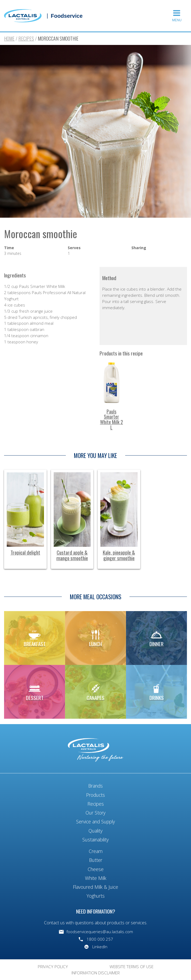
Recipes (26, 38)
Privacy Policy (53, 967)
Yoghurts (96, 896)
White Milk (96, 878)
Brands (95, 786)
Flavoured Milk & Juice (95, 887)
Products (95, 795)
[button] (178, 16)
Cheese (96, 869)
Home (9, 38)
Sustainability (95, 840)
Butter (96, 860)
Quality (95, 831)
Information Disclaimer (96, 973)
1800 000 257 (100, 939)
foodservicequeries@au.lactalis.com (100, 932)
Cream (96, 851)
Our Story (95, 813)
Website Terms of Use (132, 967)
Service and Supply (95, 822)
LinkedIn (100, 947)
